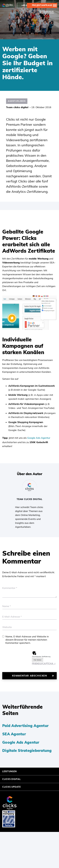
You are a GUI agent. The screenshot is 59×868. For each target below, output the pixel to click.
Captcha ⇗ (44, 664)
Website (7, 627)
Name (7, 606)
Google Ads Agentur (39, 438)
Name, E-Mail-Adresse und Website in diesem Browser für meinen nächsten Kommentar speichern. (27, 640)
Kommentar (10, 588)
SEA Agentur (14, 734)
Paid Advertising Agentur (25, 726)
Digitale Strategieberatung (27, 750)
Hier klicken (38, 660)
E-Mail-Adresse (12, 617)
